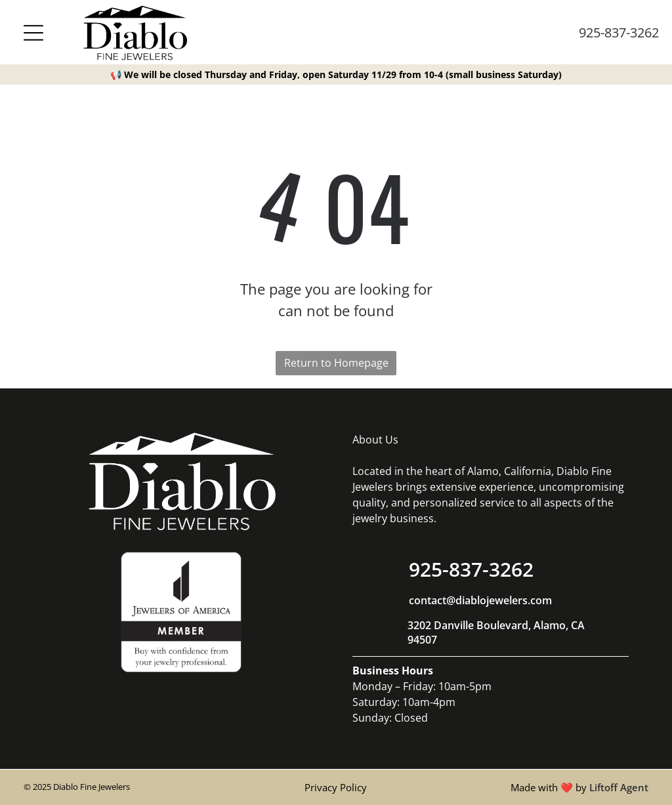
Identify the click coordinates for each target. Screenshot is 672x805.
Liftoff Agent (619, 787)
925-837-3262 (619, 32)
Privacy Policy (336, 787)
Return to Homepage (336, 363)
